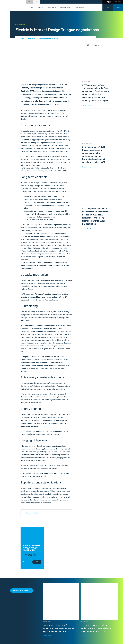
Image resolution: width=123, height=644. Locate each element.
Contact (118, 8)
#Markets (36, 513)
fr (29, 2)
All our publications (22, 590)
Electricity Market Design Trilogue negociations (49, 38)
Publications (52, 7)
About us (40, 7)
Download (26, 562)
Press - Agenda (65, 7)
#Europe (28, 513)
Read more (87, 105)
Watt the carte (79, 7)
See (37, 562)
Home (31, 7)
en (37, 2)
